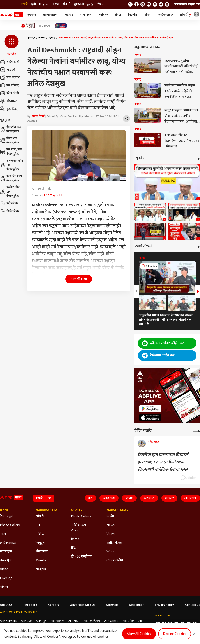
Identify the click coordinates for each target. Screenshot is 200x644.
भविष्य (148, 15)
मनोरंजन (103, 15)
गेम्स (90, 498)
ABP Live (26, 621)
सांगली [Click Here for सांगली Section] (40, 516)
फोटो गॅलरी (9, 93)
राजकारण (86, 15)
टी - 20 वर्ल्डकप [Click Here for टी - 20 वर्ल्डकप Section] (81, 557)
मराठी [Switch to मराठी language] (24, 4)
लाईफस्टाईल (166, 15)
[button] (12, 45)
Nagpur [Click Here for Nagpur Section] (41, 569)
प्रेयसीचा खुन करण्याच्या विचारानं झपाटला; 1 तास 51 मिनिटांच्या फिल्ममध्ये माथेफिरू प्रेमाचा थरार (163, 462)
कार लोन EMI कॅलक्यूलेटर (11, 178)
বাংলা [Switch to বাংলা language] (56, 4)
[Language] (44, 498)
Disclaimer (136, 605)
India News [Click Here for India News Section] (114, 543)
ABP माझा (74, 621)
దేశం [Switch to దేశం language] (100, 4)
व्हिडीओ (8, 70)
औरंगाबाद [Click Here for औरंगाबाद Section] (42, 552)
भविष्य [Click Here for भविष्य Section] (4, 587)
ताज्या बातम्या (51, 15)
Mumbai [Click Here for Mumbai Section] (41, 561)
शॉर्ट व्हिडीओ (10, 78)
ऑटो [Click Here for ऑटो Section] (3, 534)
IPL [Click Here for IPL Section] (73, 548)
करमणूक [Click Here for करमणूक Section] (6, 561)
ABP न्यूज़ (41, 621)
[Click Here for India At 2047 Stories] (61, 26)
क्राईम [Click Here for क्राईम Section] (110, 516)
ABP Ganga (111, 621)
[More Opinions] (196, 431)
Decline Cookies (175, 634)
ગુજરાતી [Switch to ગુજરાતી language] (79, 4)
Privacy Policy (164, 605)
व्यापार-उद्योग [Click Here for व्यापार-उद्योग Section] (115, 561)
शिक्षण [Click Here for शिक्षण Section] (111, 534)
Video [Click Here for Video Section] (4, 569)
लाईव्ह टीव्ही (10, 62)
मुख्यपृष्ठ (32, 15)
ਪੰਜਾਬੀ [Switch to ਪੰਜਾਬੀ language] (67, 4)
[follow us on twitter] (130, 4)
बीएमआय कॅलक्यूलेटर (10, 141)
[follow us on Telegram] (161, 4)
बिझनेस (133, 15)
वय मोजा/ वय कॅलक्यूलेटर (11, 152)
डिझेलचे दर (10, 211)
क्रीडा (118, 15)
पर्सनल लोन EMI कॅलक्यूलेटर (10, 192)
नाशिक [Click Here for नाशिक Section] (40, 534)
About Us (6, 605)
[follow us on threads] (143, 4)
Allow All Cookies (139, 634)
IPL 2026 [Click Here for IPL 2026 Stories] (44, 26)
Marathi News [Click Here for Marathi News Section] (117, 510)
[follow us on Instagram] (155, 4)
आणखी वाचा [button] (79, 279)
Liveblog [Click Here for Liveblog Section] (6, 578)
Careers (54, 605)
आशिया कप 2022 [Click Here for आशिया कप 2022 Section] (79, 528)
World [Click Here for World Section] (111, 552)
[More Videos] (196, 158)
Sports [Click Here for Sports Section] (77, 510)
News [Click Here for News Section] (111, 525)
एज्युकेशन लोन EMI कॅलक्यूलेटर (12, 165)
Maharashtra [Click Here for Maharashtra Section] (46, 510)
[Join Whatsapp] (167, 4)
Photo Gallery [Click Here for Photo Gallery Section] (10, 525)
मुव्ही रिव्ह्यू (9, 109)
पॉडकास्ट (8, 101)
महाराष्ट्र (69, 15)
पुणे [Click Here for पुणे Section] (38, 525)
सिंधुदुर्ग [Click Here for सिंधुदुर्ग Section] (40, 543)
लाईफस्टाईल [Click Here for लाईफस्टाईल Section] (8, 543)
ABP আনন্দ (57, 621)
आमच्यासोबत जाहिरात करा (187, 4)
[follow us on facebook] (136, 4)
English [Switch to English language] (44, 4)
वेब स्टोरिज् (9, 85)
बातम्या (42, 38)
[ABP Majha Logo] (11, 15)
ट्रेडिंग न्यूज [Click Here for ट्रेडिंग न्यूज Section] (6, 516)
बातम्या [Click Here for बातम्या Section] (4, 510)
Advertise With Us (83, 605)
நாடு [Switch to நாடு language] (90, 4)
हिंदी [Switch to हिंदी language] (33, 4)
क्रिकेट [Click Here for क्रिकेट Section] (75, 539)
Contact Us (193, 605)
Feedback (30, 605)
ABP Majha (53, 195)
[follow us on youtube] (149, 4)
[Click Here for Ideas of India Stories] (28, 26)
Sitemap (112, 605)
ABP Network (8, 621)
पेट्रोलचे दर (9, 203)
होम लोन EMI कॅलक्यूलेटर (11, 129)
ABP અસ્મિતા (92, 621)
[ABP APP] (150, 409)
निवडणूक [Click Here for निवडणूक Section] (6, 552)
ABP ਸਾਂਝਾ (128, 621)
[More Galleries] (196, 246)
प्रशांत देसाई (38, 116)
